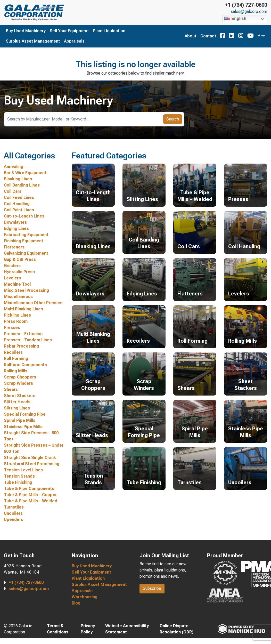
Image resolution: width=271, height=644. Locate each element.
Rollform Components (25, 365)
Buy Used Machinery (26, 31)
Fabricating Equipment (26, 235)
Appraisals (74, 41)
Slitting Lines (17, 408)
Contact (208, 36)
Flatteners (14, 247)
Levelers (12, 278)
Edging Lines (16, 228)
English (235, 19)
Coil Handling (17, 204)
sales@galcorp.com (249, 12)
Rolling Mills (16, 371)
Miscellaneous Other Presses (33, 303)
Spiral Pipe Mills (20, 420)
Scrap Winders (18, 383)
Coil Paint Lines (19, 210)
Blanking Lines (18, 179)
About (190, 36)
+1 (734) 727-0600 (246, 5)
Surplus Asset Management (33, 41)
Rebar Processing (21, 346)
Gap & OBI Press (20, 259)
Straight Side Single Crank (30, 458)
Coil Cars (13, 191)
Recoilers (13, 352)
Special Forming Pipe (25, 414)
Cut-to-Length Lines (24, 216)
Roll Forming (16, 359)
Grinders (12, 266)
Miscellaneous (18, 297)
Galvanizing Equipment (26, 253)
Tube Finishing (18, 482)
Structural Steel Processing (32, 464)
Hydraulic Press (19, 272)
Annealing (14, 167)
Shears (11, 389)
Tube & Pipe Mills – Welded (31, 501)
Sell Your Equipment (69, 31)
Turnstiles (14, 507)
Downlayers (15, 222)
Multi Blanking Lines (23, 309)
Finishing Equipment (24, 241)
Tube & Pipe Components (29, 489)
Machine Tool (17, 284)
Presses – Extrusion (23, 334)
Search (173, 119)
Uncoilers (13, 513)
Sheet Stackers (20, 396)
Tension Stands (19, 476)
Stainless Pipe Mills (23, 427)
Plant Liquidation (109, 31)
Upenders (14, 520)
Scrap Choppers (20, 377)
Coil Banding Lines (22, 185)
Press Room (16, 321)
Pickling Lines (17, 315)
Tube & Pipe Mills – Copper (30, 495)
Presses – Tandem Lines (28, 340)
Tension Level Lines (23, 470)
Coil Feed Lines (19, 198)
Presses (12, 328)
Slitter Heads (17, 402)
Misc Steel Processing (26, 290)
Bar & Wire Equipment (25, 173)
